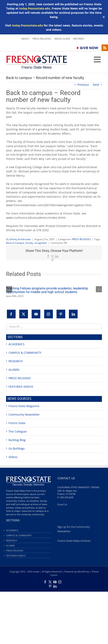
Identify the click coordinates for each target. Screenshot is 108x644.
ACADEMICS (17, 344)
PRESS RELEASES (81, 239)
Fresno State (17, 423)
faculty (29, 243)
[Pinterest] (61, 314)
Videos (13, 457)
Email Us (62, 504)
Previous (83, 85)
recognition (41, 243)
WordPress (83, 572)
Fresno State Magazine (24, 406)
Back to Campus (15, 243)
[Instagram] (49, 314)
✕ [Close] (104, 17)
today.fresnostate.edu (35, 8)
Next (96, 85)
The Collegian (18, 431)
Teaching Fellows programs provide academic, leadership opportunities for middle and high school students (47, 290)
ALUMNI (14, 370)
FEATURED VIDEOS (21, 387)
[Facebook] (11, 314)
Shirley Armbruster (20, 239)
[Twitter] (24, 314)
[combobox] (54, 326)
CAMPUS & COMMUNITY (25, 353)
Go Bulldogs (17, 448)
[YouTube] (36, 314)
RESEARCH (16, 361)
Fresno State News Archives (74, 541)
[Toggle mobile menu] (98, 59)
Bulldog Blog (17, 440)
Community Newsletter (24, 414)
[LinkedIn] (73, 314)
